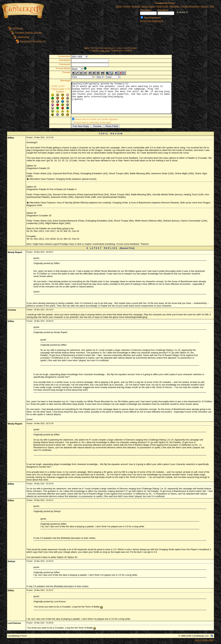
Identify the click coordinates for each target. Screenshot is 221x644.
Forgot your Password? (152, 21)
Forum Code (52, 89)
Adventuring (23, 37)
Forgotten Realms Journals (28, 33)
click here (105, 51)
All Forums (18, 28)
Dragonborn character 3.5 (33, 41)
